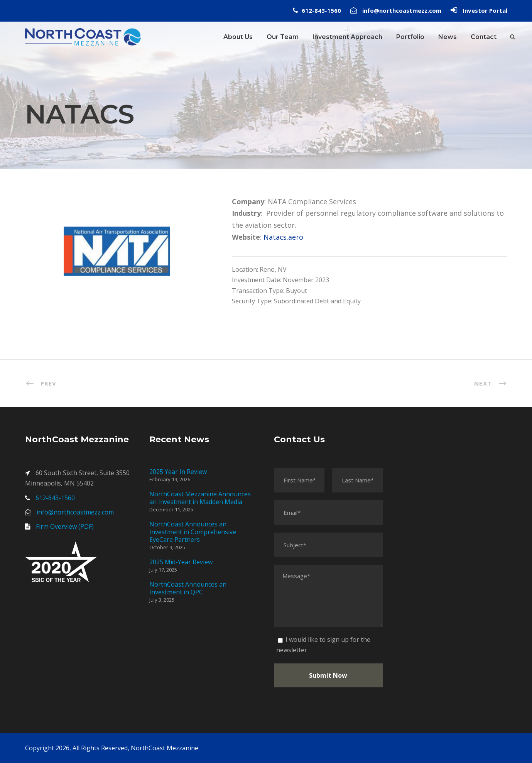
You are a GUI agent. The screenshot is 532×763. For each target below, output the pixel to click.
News (448, 37)
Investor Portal (485, 10)
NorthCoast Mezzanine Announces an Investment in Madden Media (200, 498)
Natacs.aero (283, 237)
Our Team (283, 37)
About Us (238, 37)
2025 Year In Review (178, 472)
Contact (484, 37)
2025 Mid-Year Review (181, 562)
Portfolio (410, 37)
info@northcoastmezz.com (402, 10)
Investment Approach (347, 37)
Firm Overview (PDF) (65, 526)
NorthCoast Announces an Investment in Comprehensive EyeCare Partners (193, 532)
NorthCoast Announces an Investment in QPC (188, 588)
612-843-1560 (321, 10)
